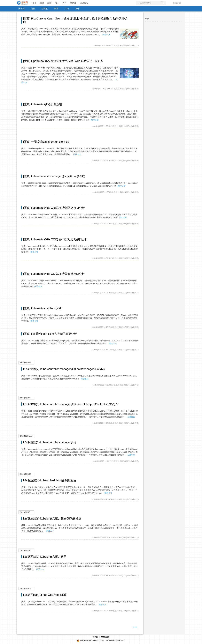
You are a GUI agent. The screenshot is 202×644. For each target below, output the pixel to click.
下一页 (135, 627)
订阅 (67, 8)
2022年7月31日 (26, 588)
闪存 (65, 3)
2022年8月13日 (26, 550)
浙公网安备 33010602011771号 (90, 640)
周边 (42, 3)
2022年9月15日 (26, 474)
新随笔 (45, 8)
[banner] (22, 3)
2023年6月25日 (26, 363)
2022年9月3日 (25, 512)
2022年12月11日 (26, 436)
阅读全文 (106, 34)
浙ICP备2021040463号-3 (115, 640)
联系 (56, 8)
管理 (77, 8)
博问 (57, 3)
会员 (34, 3)
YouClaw (84, 3)
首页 (33, 8)
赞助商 (73, 3)
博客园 (21, 8)
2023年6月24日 (26, 398)
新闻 (49, 3)
